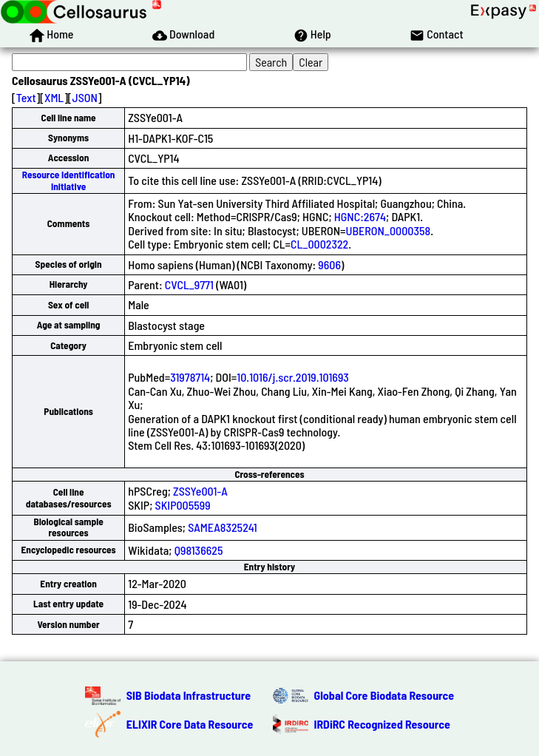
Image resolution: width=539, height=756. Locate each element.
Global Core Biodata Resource (384, 695)
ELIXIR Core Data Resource (190, 724)
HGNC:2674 (360, 216)
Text (26, 97)
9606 (329, 264)
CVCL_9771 (189, 284)
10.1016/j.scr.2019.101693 (293, 377)
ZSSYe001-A (200, 491)
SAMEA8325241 (223, 527)
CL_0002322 (319, 244)
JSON (85, 97)
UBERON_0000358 (389, 230)
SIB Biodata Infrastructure (189, 695)
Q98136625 (199, 550)
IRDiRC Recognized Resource (382, 724)
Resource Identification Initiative (69, 180)
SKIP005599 (183, 505)
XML (54, 97)
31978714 (190, 377)
